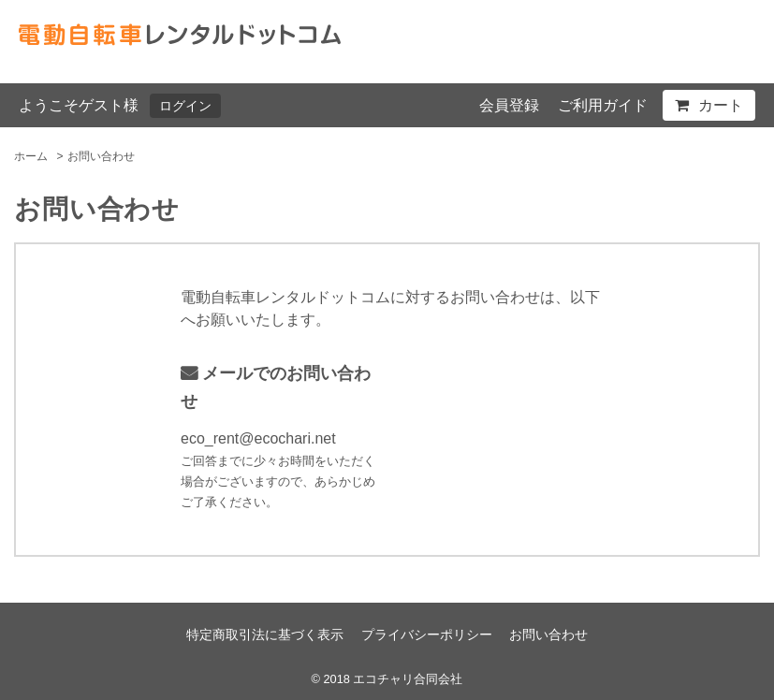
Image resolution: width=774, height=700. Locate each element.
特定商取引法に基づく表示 (265, 634)
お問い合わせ (548, 634)
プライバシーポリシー (427, 634)
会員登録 (509, 105)
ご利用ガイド (603, 105)
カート (721, 105)
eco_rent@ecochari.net (258, 438)
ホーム (31, 156)
